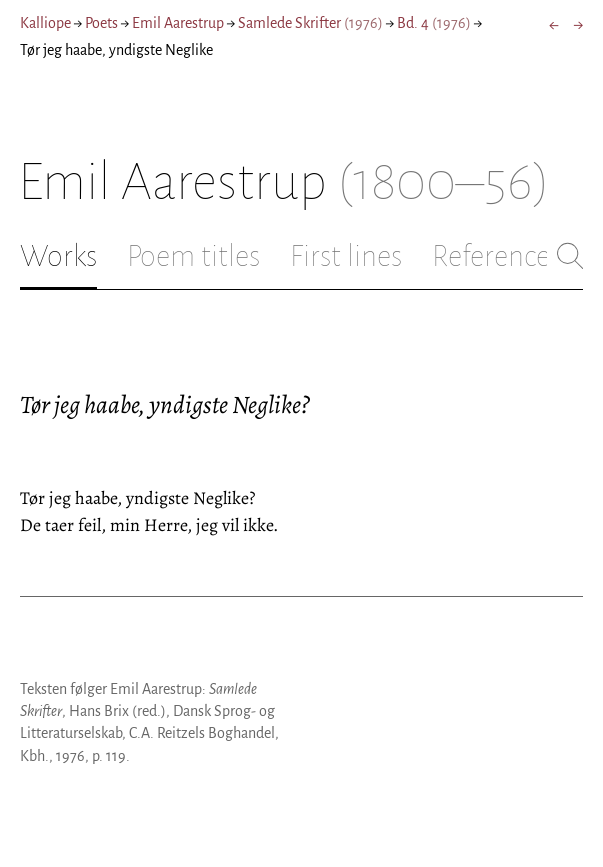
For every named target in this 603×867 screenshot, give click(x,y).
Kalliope (45, 23)
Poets (101, 23)
